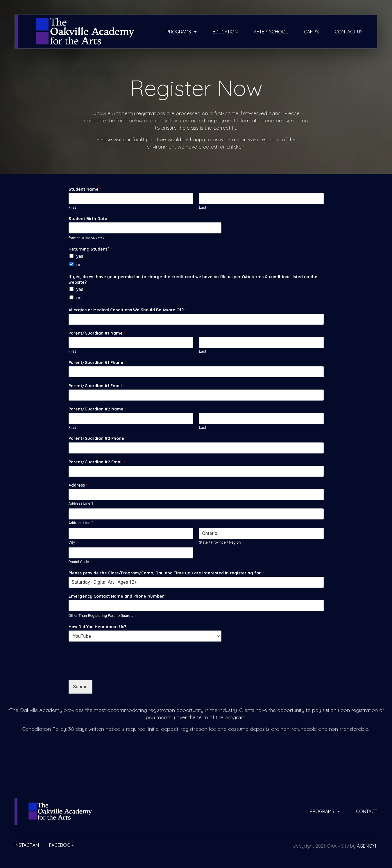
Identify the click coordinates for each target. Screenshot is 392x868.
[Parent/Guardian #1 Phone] (196, 372)
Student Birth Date (89, 219)
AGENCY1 (367, 846)
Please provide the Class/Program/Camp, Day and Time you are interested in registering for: (166, 573)
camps (311, 32)
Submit (80, 687)
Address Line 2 (81, 523)
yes (80, 256)
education (225, 32)
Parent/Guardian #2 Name (97, 409)
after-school (271, 32)
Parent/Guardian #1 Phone (97, 362)
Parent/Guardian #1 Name (97, 333)
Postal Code (79, 562)
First (72, 207)
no (79, 265)
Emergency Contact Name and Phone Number (117, 596)
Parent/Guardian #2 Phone (97, 438)
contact (367, 811)
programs (182, 32)
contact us (349, 32)
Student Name (85, 189)
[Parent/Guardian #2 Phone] (196, 448)
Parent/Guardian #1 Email (96, 386)
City (72, 542)
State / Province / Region (220, 542)
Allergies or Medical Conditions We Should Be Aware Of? (127, 310)
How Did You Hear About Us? (97, 627)
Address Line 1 (81, 503)
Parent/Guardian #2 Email (97, 462)
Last (203, 207)
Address (78, 485)
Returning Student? (90, 249)
